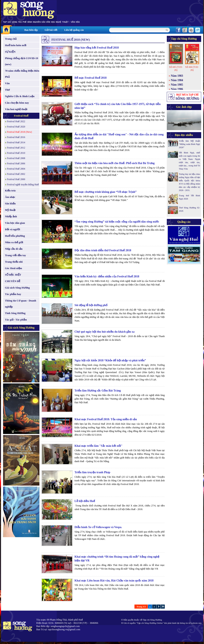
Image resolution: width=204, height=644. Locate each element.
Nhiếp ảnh (11, 216)
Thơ (7, 90)
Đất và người (13, 229)
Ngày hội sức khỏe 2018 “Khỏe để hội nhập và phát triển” (110, 360)
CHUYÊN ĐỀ (13, 281)
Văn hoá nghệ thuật (16, 109)
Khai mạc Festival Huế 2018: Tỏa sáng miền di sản (106, 419)
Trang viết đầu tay (16, 255)
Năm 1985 (177, 85)
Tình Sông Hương (15, 313)
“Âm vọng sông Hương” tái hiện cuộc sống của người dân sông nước (117, 222)
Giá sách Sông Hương (17, 288)
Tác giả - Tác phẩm (16, 320)
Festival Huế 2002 (16, 174)
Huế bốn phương (15, 236)
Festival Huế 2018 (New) (20, 132)
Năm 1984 (177, 80)
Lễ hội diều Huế (85, 501)
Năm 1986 (177, 89)
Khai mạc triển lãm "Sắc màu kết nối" (99, 446)
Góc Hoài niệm (14, 268)
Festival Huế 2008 (16, 158)
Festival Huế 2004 (16, 169)
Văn (7, 83)
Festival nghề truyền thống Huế (23, 185)
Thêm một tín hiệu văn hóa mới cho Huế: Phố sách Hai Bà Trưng (115, 163)
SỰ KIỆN (10, 52)
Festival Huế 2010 (16, 153)
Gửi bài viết (51, 30)
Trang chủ (11, 39)
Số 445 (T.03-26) (176, 68)
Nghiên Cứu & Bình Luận (20, 96)
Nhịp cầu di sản (14, 249)
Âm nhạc (10, 197)
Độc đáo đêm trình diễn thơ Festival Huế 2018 (103, 250)
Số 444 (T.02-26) (192, 68)
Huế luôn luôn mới (16, 45)
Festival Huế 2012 (16, 148)
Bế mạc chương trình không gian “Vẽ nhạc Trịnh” (106, 192)
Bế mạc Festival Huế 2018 (91, 78)
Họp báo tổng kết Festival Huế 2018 (97, 48)
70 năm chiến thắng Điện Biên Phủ (22, 74)
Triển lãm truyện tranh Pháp (92, 472)
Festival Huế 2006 (16, 163)
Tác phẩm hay (13, 294)
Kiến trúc (11, 190)
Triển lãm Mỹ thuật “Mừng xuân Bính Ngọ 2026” (190, 144)
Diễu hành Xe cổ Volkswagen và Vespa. (98, 527)
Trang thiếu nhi (14, 262)
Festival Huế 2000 (16, 179)
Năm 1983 (177, 76)
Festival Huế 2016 (16, 137)
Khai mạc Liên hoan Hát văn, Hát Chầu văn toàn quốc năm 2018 (114, 581)
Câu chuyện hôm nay (17, 103)
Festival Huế (21, 116)
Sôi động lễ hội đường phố (91, 305)
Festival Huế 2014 (16, 142)
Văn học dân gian (15, 223)
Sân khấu (10, 203)
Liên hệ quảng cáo (74, 30)
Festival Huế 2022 (16, 121)
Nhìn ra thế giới (14, 242)
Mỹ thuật (10, 210)
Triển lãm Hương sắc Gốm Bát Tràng (98, 391)
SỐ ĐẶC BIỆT (13, 275)
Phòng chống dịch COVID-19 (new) (22, 61)
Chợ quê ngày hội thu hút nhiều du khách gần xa (105, 332)
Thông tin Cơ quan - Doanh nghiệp (21, 304)
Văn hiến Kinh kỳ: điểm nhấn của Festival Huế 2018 (107, 276)
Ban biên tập (31, 30)
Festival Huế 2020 (16, 127)
